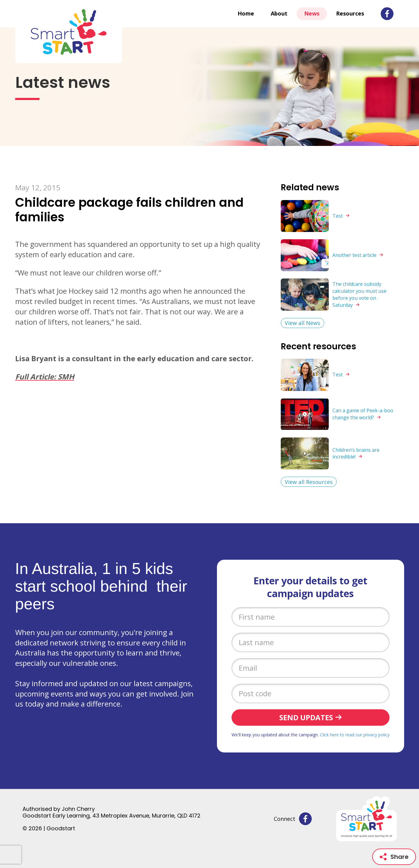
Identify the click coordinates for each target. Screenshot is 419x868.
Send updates (306, 717)
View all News (302, 323)
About (279, 13)
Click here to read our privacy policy (355, 735)
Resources (350, 13)
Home (246, 13)
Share (394, 857)
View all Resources (309, 482)
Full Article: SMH (45, 377)
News (312, 13)
